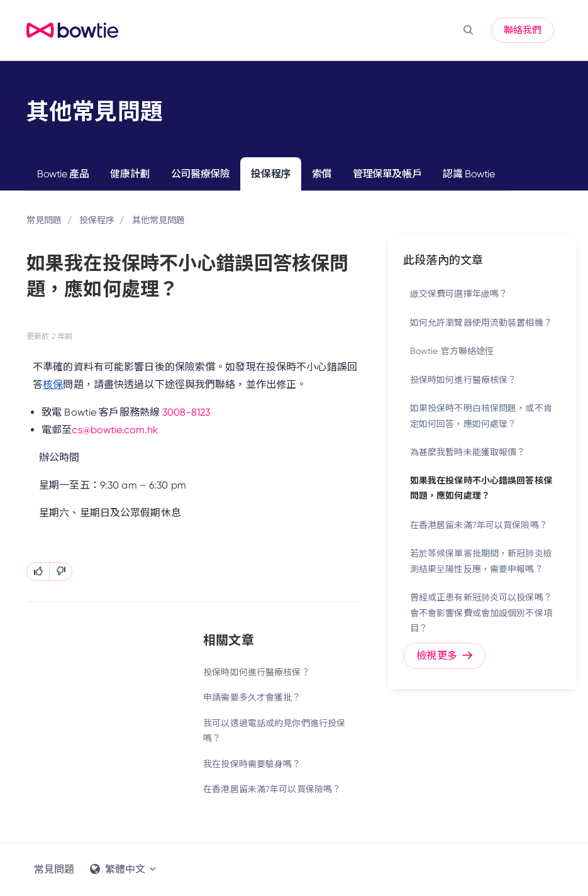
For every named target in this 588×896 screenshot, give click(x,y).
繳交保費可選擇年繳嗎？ (459, 294)
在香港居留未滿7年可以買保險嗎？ (272, 789)
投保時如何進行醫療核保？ (256, 672)
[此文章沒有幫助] (61, 572)
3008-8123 (186, 412)
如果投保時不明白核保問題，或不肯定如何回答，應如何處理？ (481, 416)
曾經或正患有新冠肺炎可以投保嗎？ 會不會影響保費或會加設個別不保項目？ (481, 613)
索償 (322, 174)
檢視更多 (444, 655)
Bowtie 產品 (63, 174)
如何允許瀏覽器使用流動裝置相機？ (481, 323)
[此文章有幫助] (38, 572)
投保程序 (270, 174)
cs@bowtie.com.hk (115, 430)
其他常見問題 (159, 220)
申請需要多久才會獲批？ (252, 697)
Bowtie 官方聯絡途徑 (452, 351)
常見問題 (44, 220)
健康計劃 (130, 174)
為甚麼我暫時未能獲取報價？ (468, 452)
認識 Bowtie (469, 174)
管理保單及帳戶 (387, 174)
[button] (468, 30)
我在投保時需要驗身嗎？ (252, 764)
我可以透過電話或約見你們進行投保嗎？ (274, 731)
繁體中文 (124, 869)
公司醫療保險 (201, 174)
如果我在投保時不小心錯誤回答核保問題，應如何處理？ (481, 489)
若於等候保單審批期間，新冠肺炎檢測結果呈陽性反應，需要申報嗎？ (481, 561)
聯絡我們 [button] (523, 30)
